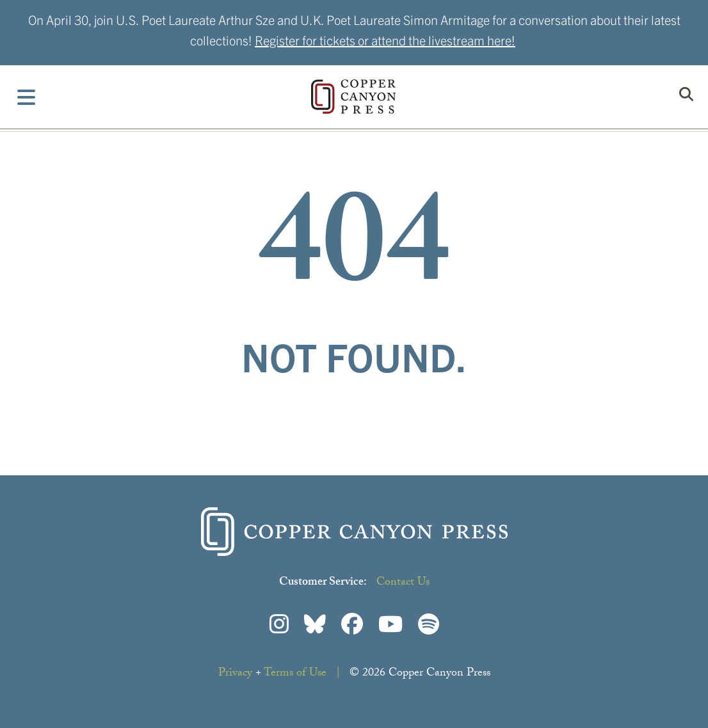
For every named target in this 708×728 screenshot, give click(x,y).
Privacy (235, 674)
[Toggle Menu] (27, 97)
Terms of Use (295, 674)
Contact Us (403, 583)
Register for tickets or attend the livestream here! (385, 40)
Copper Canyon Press (353, 97)
